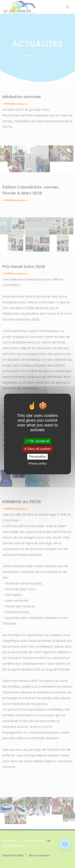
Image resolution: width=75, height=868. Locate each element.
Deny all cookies (37, 449)
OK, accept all (37, 441)
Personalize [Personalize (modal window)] (37, 457)
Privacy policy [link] (37, 464)
